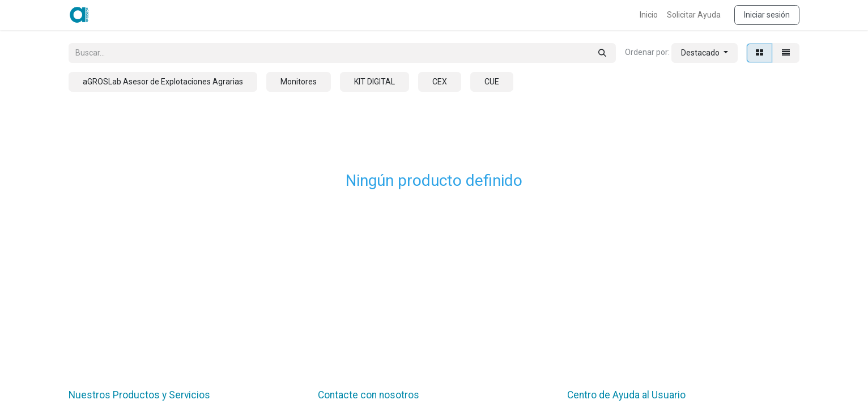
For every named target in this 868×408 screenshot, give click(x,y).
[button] (705, 53)
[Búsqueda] (602, 53)
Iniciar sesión (767, 15)
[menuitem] (649, 15)
